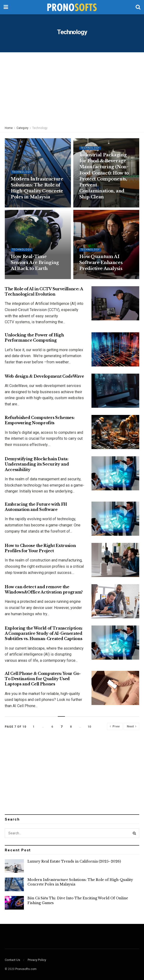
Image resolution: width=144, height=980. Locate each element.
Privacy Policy (37, 960)
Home (9, 128)
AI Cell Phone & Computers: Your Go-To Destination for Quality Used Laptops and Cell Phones (43, 679)
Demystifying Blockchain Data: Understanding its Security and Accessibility (37, 464)
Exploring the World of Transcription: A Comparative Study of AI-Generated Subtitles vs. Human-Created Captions (44, 633)
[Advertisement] (72, 88)
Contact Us (12, 960)
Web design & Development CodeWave (44, 376)
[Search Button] (134, 833)
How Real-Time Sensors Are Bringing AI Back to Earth (35, 263)
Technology (40, 128)
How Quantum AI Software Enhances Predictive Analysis (101, 263)
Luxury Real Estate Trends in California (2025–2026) (74, 861)
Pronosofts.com (26, 969)
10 (89, 727)
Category (22, 128)
